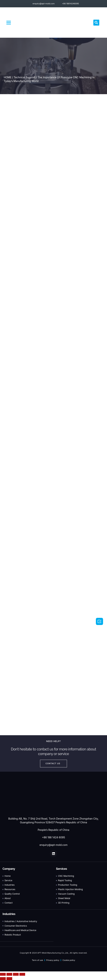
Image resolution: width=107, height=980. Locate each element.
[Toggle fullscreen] (16, 974)
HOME (8, 77)
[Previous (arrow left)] (3, 979)
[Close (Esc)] (3, 974)
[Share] (9, 974)
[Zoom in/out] (22, 974)
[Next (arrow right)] (9, 979)
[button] (9, 23)
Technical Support (24, 77)
